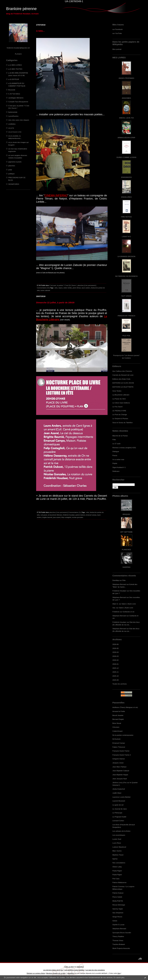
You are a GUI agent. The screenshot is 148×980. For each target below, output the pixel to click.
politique (11, 174)
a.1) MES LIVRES (15, 65)
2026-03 (115, 656)
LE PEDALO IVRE (119, 411)
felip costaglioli (66, 517)
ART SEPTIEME (126, 532)
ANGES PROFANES (126, 78)
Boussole (12, 90)
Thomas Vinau (118, 940)
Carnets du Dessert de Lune (123, 375)
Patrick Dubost (118, 893)
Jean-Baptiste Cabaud (121, 771)
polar (10, 170)
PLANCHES (126, 549)
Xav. (114, 608)
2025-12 (115, 668)
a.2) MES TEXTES (15, 69)
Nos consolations (119, 863)
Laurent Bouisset (119, 801)
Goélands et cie (129, 612)
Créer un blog (69, 967)
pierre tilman (77, 288)
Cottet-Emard (117, 731)
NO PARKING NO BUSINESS (126, 276)
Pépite (115, 463)
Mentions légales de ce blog (56, 973)
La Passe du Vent (119, 399)
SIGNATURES (14, 184)
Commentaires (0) (43, 288)
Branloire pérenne (21, 9)
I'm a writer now (118, 459)
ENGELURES (126, 197)
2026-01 (115, 664)
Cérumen (116, 727)
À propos (18, 54)
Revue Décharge (119, 905)
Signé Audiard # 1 (119, 467)
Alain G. (115, 604)
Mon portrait (117, 49)
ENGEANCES (126, 177)
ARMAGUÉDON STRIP (126, 138)
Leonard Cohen (118, 821)
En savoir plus (119, 978)
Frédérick (116, 612)
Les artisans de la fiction (121, 831)
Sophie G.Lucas (118, 925)
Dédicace (116, 471)
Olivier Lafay (117, 867)
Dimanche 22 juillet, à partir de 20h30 (55, 302)
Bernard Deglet (118, 719)
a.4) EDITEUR (14, 79)
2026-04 (115, 652)
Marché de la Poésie (120, 436)
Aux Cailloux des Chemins (122, 371)
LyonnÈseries (13, 116)
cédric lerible (67, 288)
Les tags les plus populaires (95, 970)
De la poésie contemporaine (123, 735)
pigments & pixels (15, 162)
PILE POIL (126, 336)
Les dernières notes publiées (74, 970)
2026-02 (115, 660)
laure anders (86, 288)
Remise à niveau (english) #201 (124, 448)
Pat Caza (116, 879)
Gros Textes (117, 391)
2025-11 (115, 672)
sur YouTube (117, 33)
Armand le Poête (119, 711)
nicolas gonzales (78, 517)
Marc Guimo (117, 851)
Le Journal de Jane (120, 809)
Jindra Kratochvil (119, 789)
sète (56, 288)
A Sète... (40, 31)
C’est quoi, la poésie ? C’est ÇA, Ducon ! (63, 285)
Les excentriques (119, 835)
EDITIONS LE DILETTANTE (123, 387)
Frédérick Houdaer (119, 591)
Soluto (115, 921)
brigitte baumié (47, 517)
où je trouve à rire (15, 132)
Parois (115, 455)
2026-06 (115, 644)
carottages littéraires (16, 98)
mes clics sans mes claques (19, 120)
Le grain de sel (118, 805)
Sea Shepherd (118, 913)
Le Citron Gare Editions (121, 403)
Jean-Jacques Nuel (120, 779)
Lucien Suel (117, 839)
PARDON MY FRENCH (126, 316)
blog (119, 973)
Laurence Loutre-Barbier (121, 797)
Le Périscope (117, 813)
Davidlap (116, 580)
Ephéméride (13, 112)
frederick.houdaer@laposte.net (18, 48)
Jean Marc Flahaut (119, 767)
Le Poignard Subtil (119, 817)
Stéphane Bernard (119, 584)
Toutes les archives (120, 684)
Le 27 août (116, 444)
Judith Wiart (117, 793)
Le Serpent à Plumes (120, 418)
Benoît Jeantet (118, 715)
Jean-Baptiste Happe (120, 775)
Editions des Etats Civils (121, 379)
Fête (114, 440)
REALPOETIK (118, 901)
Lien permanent (90, 285)
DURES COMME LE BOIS (126, 157)
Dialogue (116, 451)
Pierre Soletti (117, 897)
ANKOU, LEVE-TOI (126, 118)
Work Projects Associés (121, 948)
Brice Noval (117, 723)
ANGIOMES (126, 98)
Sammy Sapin (118, 909)
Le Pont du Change (120, 414)
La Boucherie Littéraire (121, 395)
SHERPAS (126, 567)
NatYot (115, 859)
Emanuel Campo (119, 743)
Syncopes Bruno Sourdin (122, 933)
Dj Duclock (116, 739)
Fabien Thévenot (119, 747)
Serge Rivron (117, 917)
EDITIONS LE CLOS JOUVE (123, 383)
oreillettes (12, 124)
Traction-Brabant (119, 944)
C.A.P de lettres (14, 94)
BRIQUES (126, 514)
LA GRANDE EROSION (126, 256)
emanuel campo (91, 515)
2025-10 (115, 676)
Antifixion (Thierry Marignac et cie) (125, 707)
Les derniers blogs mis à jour (53, 970)
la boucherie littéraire (55, 515)
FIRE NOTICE (126, 217)
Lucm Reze (117, 843)
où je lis (11, 128)
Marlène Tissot (118, 855)
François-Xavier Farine (121, 751)
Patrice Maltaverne (119, 882)
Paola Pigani (117, 871)
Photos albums (120, 496)
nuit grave (44, 515)
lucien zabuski (45, 290)
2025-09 (115, 680)
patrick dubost (80, 515)
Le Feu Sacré (117, 407)
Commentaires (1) (74, 512)
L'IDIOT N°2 (126, 236)
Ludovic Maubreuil (119, 847)
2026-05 (115, 648)
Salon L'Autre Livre (129, 604)
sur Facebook (117, 29)
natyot (60, 288)
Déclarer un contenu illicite (36, 973)
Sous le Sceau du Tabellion (123, 422)
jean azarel (57, 517)
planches (12, 166)
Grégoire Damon (119, 759)
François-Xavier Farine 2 (122, 755)
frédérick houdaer (69, 515)
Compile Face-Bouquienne (18, 102)
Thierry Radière (118, 936)
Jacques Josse (118, 763)
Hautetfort (80, 967)
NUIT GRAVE (126, 296)
